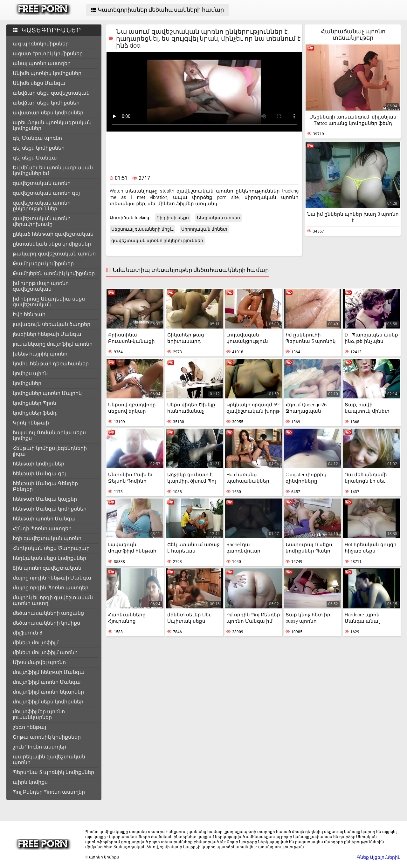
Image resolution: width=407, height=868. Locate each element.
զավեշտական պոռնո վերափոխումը (42, 221)
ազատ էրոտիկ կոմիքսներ (48, 54)
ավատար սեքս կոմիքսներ (48, 113)
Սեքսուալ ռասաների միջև (142, 229)
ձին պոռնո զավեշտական (47, 568)
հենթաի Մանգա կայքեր (45, 499)
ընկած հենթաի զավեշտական (53, 234)
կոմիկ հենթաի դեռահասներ (51, 364)
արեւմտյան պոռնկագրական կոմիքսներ (52, 125)
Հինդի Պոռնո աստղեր (42, 529)
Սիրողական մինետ (204, 229)
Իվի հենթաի (29, 314)
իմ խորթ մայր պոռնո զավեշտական (41, 286)
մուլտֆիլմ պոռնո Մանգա (47, 682)
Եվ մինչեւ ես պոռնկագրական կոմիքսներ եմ (53, 170)
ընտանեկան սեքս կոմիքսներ (52, 244)
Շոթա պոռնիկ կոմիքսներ (47, 737)
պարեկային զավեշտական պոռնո (49, 759)
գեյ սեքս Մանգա (35, 158)
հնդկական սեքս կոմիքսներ (49, 558)
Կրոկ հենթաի (31, 423)
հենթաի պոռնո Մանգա (44, 519)
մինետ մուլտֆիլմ (36, 643)
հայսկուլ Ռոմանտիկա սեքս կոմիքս (49, 435)
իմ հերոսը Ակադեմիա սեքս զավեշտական (49, 302)
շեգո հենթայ (29, 727)
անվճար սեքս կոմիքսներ (46, 103)
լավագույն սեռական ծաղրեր (52, 324)
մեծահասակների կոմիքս (46, 623)
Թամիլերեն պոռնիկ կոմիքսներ (54, 273)
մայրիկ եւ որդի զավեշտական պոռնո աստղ (53, 600)
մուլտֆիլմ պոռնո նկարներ (48, 692)
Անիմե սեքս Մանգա (39, 83)
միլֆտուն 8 (28, 633)
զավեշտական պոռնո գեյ (46, 193)
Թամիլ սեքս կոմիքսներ (43, 264)
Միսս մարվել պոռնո (39, 662)
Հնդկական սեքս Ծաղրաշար (51, 548)
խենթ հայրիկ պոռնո (40, 354)
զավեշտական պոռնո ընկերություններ (42, 206)
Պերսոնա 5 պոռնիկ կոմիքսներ (53, 772)
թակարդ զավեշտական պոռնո (54, 254)
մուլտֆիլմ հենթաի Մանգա (49, 672)
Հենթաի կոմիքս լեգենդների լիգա (50, 451)
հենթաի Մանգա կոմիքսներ (50, 509)
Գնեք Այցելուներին (379, 857)
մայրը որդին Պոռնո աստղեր (51, 588)
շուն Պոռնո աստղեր (39, 747)
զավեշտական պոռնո (42, 183)
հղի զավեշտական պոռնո (47, 538)
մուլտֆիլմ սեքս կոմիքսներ (48, 702)
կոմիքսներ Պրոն (34, 403)
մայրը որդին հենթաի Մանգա (52, 578)
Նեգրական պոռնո (218, 218)
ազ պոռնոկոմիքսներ (41, 44)
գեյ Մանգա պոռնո (37, 138)
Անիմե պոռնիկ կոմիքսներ (47, 73)
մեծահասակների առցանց (48, 613)
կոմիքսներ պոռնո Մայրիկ (47, 393)
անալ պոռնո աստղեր (42, 63)
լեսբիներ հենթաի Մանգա (47, 334)
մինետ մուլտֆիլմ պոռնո (45, 652)
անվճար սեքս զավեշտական (51, 93)
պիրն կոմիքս (30, 782)
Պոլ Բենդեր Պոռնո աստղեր (49, 792)
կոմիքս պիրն (30, 373)
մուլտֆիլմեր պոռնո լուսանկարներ (39, 714)
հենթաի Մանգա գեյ (39, 474)
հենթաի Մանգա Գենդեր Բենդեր (45, 486)
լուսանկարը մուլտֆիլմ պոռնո (53, 344)
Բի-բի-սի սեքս (173, 218)
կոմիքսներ (27, 383)
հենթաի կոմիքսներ (38, 464)
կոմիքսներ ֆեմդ (35, 413)
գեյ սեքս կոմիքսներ (39, 148)
